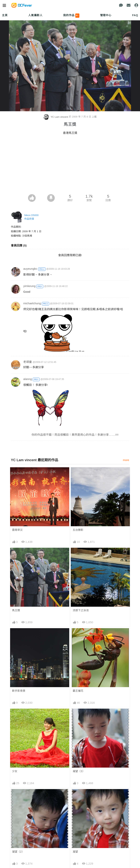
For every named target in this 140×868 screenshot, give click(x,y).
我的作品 (71, 16)
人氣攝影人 (35, 15)
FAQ (135, 15)
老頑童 (28, 362)
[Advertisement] (70, 166)
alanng (28, 379)
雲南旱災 (17, 530)
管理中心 (106, 15)
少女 (15, 771)
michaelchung (32, 303)
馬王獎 (16, 610)
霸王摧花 (78, 691)
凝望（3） (79, 771)
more (126, 460)
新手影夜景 (19, 691)
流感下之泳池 (81, 610)
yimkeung (29, 286)
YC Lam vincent (56, 117)
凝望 (75, 852)
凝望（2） (18, 852)
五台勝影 (78, 530)
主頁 (5, 15)
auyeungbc (30, 269)
